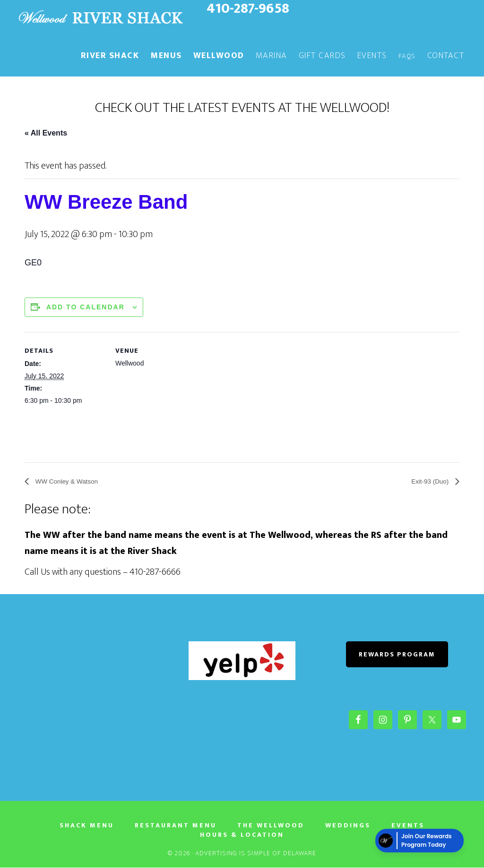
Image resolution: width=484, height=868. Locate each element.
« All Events (46, 133)
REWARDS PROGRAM (397, 655)
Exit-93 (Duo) (427, 482)
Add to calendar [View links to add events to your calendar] (86, 307)
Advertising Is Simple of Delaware (256, 854)
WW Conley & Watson (72, 482)
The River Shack (100, 18)
